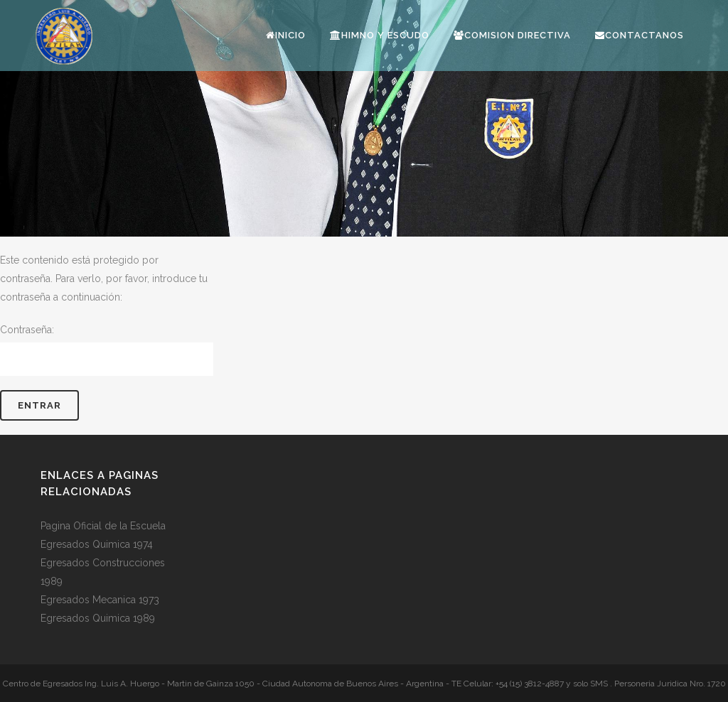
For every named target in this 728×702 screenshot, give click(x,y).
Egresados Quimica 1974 (97, 544)
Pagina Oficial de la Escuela (103, 526)
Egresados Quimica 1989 (98, 618)
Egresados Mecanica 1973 (100, 600)
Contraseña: (107, 350)
